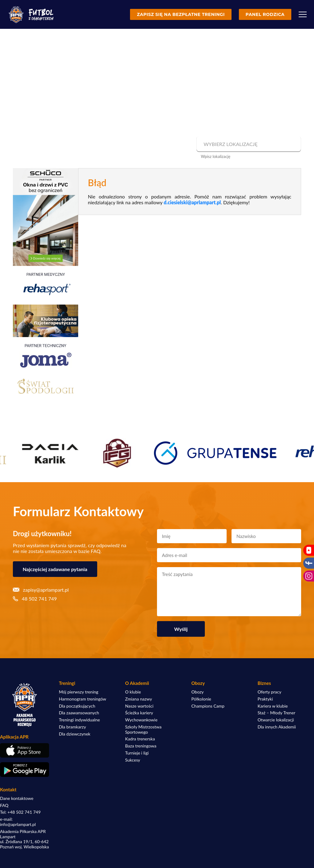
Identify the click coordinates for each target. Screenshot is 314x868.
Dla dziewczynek (75, 734)
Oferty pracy (269, 692)
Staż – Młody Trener (276, 713)
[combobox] (248, 144)
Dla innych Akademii (277, 727)
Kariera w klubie (273, 706)
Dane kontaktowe (17, 798)
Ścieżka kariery (139, 713)
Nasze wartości (139, 706)
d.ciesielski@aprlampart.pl (192, 202)
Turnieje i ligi (137, 753)
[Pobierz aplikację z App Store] (25, 750)
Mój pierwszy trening (79, 692)
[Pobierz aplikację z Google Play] (25, 770)
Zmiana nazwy (139, 699)
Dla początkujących (77, 706)
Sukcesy (133, 760)
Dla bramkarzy (72, 727)
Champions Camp (208, 706)
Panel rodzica (265, 14)
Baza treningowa (141, 746)
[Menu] (303, 14)
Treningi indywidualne (79, 720)
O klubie (133, 692)
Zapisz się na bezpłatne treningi (181, 14)
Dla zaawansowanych (79, 713)
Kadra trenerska (140, 739)
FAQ (4, 805)
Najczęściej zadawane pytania (55, 569)
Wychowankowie (141, 720)
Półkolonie (201, 699)
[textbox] (248, 144)
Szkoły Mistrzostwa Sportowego (143, 730)
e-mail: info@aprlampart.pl (18, 822)
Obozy (197, 692)
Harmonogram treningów (82, 699)
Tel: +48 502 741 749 (20, 812)
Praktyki (265, 699)
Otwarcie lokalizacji (276, 720)
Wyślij (181, 629)
